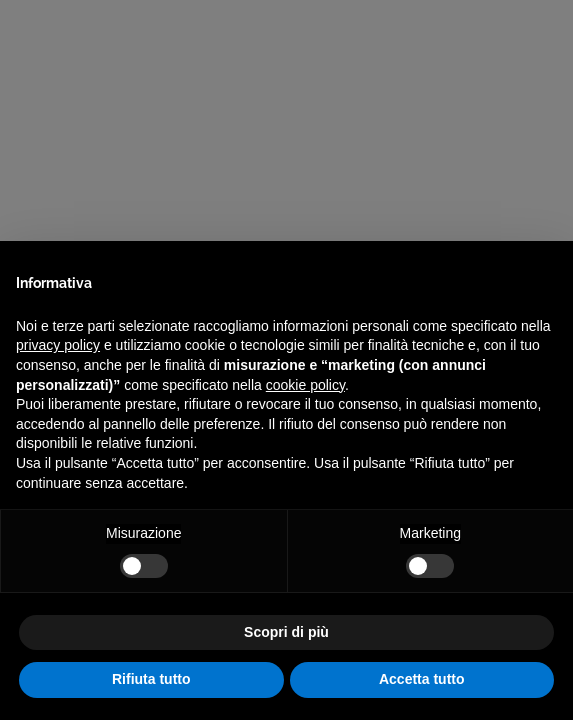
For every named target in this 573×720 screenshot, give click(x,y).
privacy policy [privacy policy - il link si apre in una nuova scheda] (58, 345)
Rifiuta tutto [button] (151, 679)
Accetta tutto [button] (422, 679)
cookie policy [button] (305, 385)
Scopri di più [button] (286, 632)
